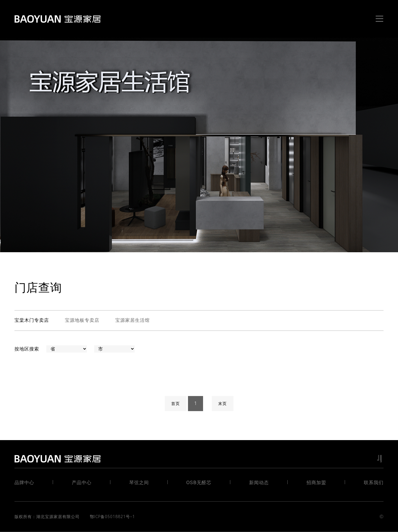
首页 (176, 404)
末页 (222, 404)
